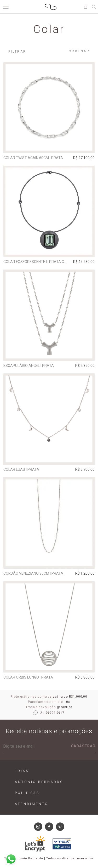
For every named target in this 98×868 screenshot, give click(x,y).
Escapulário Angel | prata (29, 366)
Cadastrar (83, 746)
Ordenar (79, 51)
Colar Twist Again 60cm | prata (33, 158)
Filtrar (17, 52)
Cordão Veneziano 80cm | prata (33, 573)
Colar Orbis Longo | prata (28, 677)
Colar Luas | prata (21, 469)
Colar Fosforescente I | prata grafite (40, 262)
